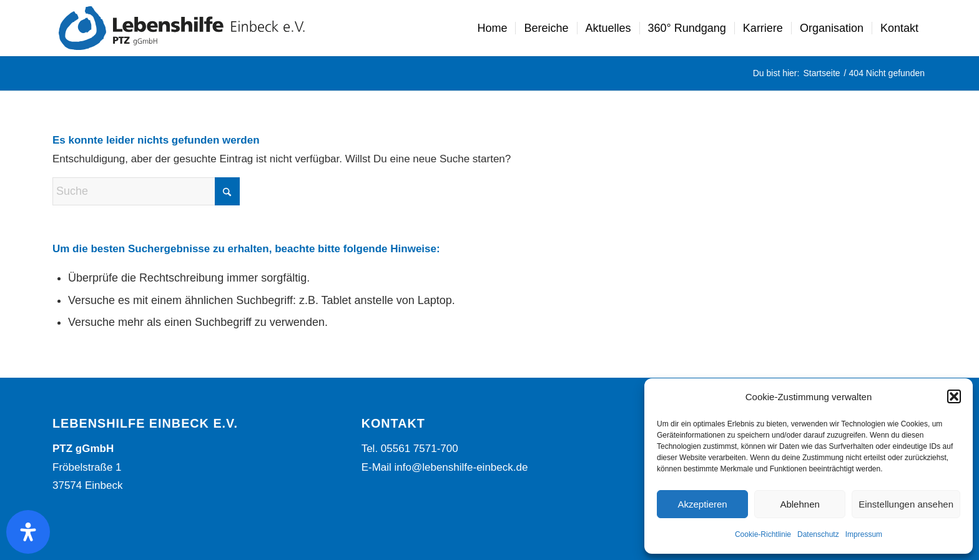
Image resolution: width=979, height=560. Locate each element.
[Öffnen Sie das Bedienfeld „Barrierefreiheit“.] (28, 532)
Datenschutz (818, 534)
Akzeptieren (702, 504)
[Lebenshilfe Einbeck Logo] (182, 28)
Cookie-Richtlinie (763, 534)
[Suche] (146, 191)
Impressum (864, 534)
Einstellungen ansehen (906, 504)
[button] (954, 396)
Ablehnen (799, 504)
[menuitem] (492, 28)
